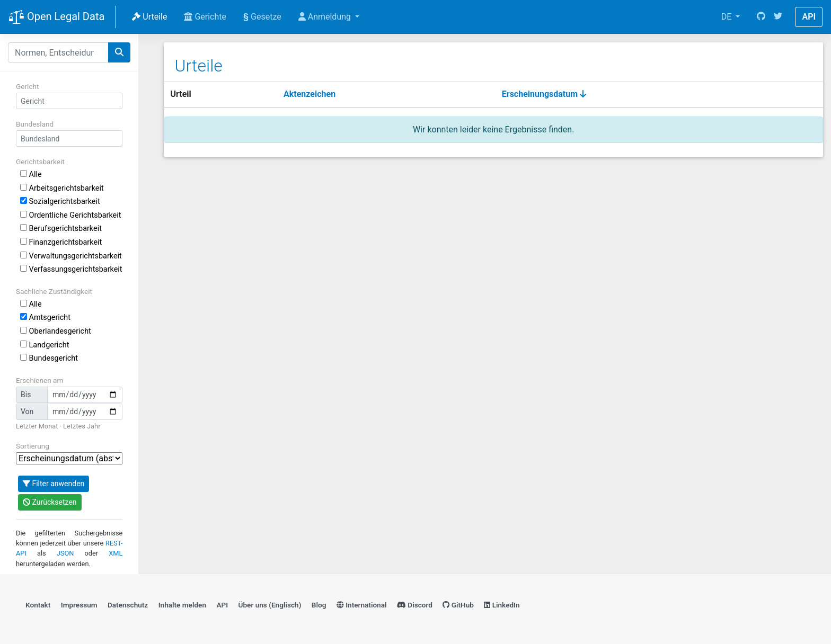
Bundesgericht (49, 358)
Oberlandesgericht (56, 331)
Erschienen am (39, 380)
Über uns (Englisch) (270, 605)
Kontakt (38, 605)
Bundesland (35, 124)
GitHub (458, 605)
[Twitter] (778, 17)
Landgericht (45, 345)
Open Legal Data (56, 17)
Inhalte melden (182, 605)
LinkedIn (502, 605)
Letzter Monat (37, 426)
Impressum (79, 605)
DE (728, 17)
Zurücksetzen (50, 502)
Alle (31, 175)
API (809, 17)
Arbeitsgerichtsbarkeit (62, 188)
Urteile (149, 17)
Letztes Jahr (82, 426)
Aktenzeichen (310, 94)
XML (116, 553)
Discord (415, 605)
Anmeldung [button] (326, 17)
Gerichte (205, 17)
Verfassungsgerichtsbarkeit (71, 269)
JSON (65, 553)
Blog (319, 605)
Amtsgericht (45, 317)
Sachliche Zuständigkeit (54, 291)
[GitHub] (761, 17)
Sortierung (33, 446)
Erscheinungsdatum (544, 94)
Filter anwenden (54, 484)
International (362, 605)
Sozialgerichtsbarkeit (60, 202)
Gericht (27, 86)
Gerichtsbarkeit (40, 162)
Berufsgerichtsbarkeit (61, 229)
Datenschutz (128, 605)
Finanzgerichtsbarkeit (61, 242)
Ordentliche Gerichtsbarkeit (70, 215)
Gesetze (262, 17)
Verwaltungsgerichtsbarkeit (71, 256)
